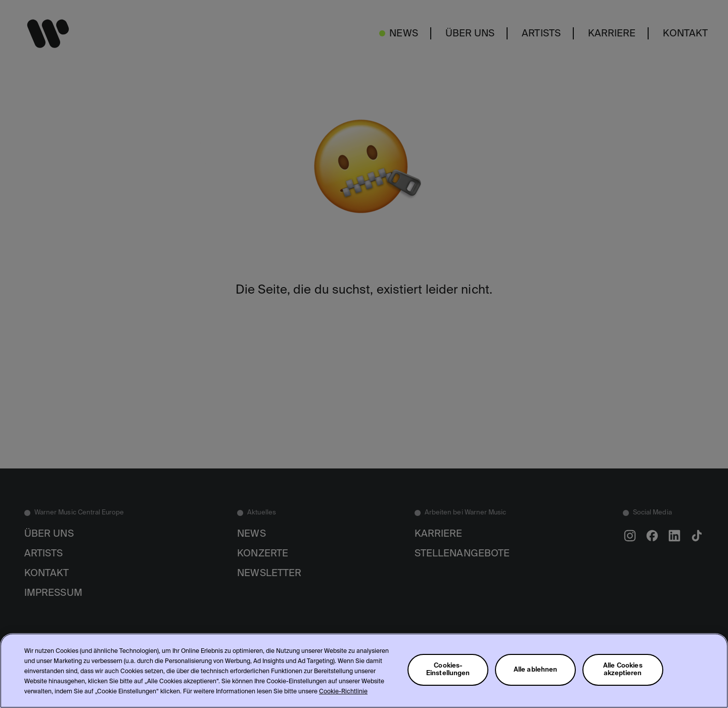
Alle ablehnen (536, 670)
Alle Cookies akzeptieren (623, 670)
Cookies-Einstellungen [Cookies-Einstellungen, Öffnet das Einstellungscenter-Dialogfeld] (448, 670)
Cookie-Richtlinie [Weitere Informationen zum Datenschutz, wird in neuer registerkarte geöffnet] (343, 692)
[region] (364, 671)
